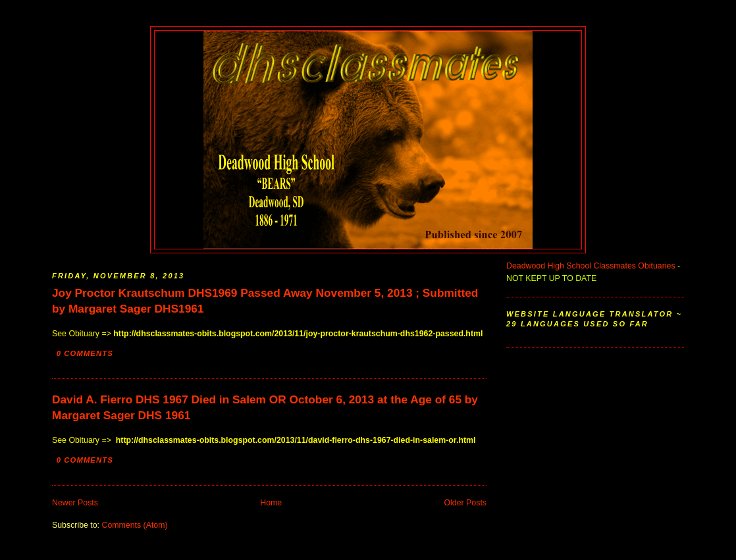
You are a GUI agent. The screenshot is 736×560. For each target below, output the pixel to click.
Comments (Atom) (134, 525)
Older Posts (466, 503)
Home (271, 503)
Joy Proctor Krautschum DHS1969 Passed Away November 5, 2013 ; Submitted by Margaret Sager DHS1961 (265, 301)
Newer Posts (75, 503)
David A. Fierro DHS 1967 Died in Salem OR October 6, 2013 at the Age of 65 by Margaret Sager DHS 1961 (265, 407)
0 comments (85, 353)
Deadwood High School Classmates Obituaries (591, 266)
